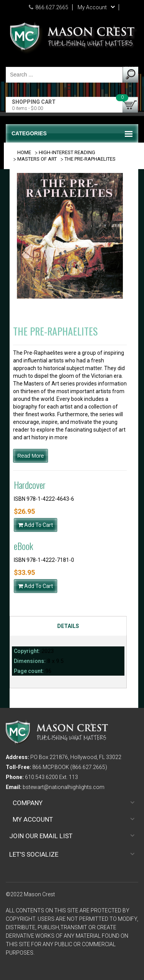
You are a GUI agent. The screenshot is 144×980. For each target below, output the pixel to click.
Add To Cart (36, 525)
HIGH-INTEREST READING (67, 152)
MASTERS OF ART (37, 159)
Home (24, 152)
